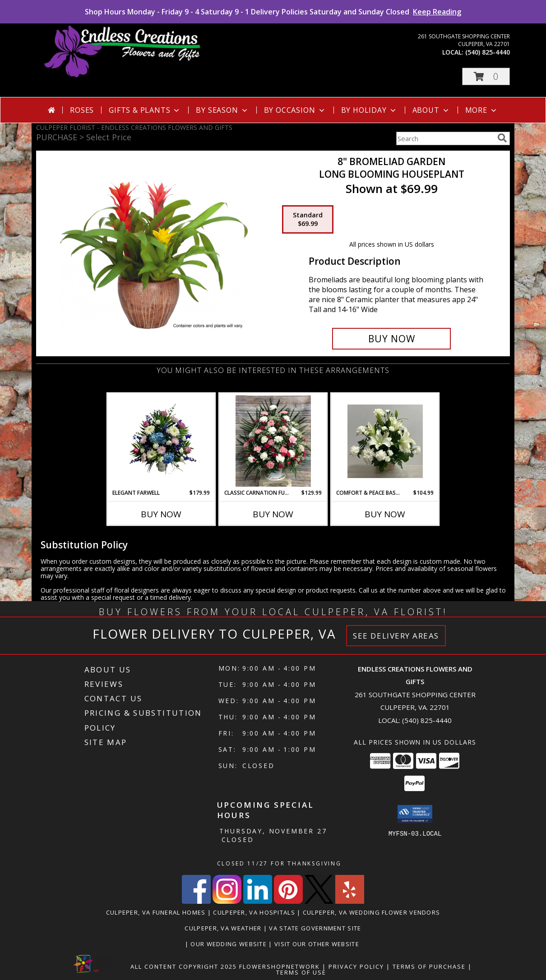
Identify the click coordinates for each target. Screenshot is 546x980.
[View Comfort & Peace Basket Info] (385, 441)
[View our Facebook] (196, 901)
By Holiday (369, 110)
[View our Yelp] (350, 901)
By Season (222, 110)
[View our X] (319, 901)
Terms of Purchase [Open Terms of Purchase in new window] (429, 966)
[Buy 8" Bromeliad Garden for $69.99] (391, 339)
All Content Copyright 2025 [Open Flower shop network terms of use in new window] (184, 966)
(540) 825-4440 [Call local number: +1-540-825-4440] (488, 52)
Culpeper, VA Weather (223, 928)
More (482, 110)
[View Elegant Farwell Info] (161, 441)
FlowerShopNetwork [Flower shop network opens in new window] (280, 966)
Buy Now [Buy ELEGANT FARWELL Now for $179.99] (161, 514)
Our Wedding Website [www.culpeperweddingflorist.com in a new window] (229, 944)
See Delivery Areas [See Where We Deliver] (396, 636)
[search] (502, 138)
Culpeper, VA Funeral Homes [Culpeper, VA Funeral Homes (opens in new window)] (156, 912)
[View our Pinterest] (288, 901)
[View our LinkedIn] (258, 901)
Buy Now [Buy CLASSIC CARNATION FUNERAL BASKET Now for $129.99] (273, 514)
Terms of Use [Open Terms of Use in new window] (301, 972)
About (431, 110)
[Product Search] (445, 138)
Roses (82, 110)
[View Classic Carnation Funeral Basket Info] (273, 441)
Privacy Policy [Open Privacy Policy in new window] (356, 966)
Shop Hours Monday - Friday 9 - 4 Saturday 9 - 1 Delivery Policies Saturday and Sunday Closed (273, 12)
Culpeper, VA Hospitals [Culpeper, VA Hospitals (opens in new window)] (254, 912)
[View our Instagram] (227, 901)
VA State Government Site (315, 928)
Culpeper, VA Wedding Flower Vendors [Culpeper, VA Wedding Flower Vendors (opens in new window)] (372, 912)
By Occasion (295, 110)
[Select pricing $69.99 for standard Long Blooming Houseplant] (308, 220)
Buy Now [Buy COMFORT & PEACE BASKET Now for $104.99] (385, 514)
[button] (486, 76)
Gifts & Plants (145, 110)
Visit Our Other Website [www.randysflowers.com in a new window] (318, 944)
